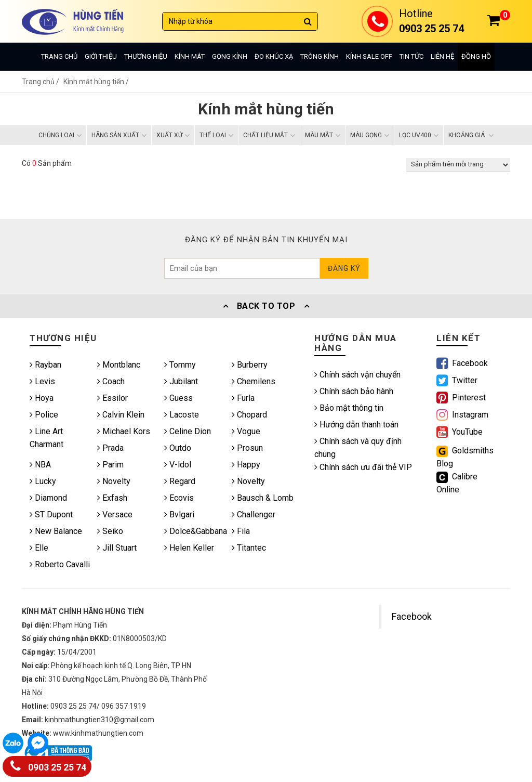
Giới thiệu (101, 56)
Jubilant (181, 381)
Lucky (43, 481)
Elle (39, 548)
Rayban (45, 365)
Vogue (246, 431)
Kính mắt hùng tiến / (96, 82)
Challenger (254, 514)
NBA (40, 465)
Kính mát (190, 56)
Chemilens (254, 381)
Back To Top (266, 306)
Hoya (42, 398)
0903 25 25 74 (48, 765)
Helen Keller (189, 548)
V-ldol (178, 465)
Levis (42, 381)
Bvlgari (179, 514)
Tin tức (411, 56)
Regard (180, 481)
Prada (110, 448)
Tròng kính (320, 56)
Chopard (249, 415)
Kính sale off (369, 56)
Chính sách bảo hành (354, 391)
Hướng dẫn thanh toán (356, 425)
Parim (110, 465)
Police (44, 415)
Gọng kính (230, 56)
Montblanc (119, 365)
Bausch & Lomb (263, 498)
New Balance (56, 531)
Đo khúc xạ (274, 56)
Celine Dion (188, 431)
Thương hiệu (146, 56)
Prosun (247, 448)
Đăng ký (344, 268)
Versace (115, 514)
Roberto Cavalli (60, 564)
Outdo (178, 448)
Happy (246, 465)
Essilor (112, 398)
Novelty (114, 481)
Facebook (412, 617)
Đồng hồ (476, 56)
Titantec (249, 548)
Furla (243, 398)
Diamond (48, 498)
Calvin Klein (121, 415)
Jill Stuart (117, 548)
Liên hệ (442, 56)
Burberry (250, 365)
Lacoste (182, 415)
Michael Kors (124, 431)
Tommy (180, 365)
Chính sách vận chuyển (357, 375)
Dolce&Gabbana (196, 531)
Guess (178, 398)
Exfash (112, 498)
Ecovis (179, 498)
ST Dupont (51, 514)
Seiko (110, 531)
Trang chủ (59, 56)
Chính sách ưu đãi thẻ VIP (363, 467)
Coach (111, 381)
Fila (241, 531)
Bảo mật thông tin (349, 408)
